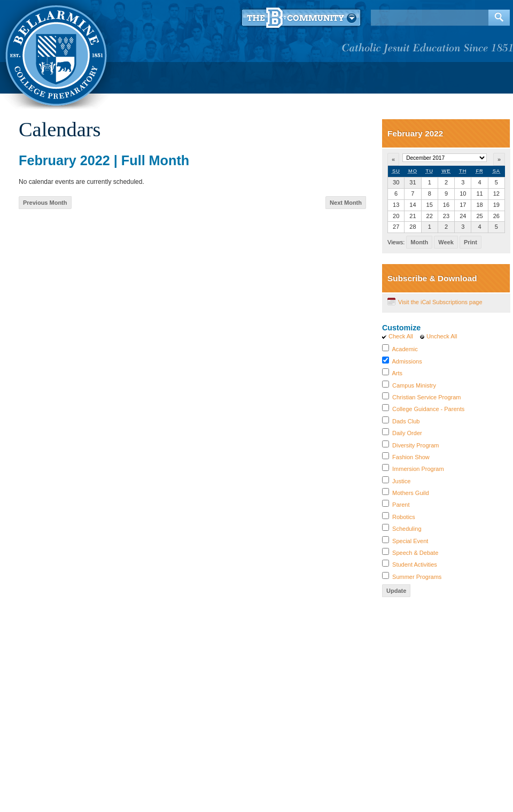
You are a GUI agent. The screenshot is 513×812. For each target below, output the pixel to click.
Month (419, 242)
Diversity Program (415, 445)
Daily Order (407, 433)
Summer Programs (417, 577)
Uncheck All (442, 336)
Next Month (346, 203)
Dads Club (406, 421)
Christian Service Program (426, 397)
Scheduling (407, 529)
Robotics (404, 517)
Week (446, 242)
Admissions (407, 361)
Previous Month (45, 203)
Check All (401, 336)
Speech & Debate (415, 553)
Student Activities (415, 564)
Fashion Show (411, 457)
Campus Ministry (414, 385)
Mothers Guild (410, 493)
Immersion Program (418, 469)
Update (396, 591)
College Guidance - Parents (428, 409)
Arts (397, 373)
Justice (401, 481)
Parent (401, 505)
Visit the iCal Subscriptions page (440, 302)
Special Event (410, 541)
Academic (405, 349)
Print (471, 242)
